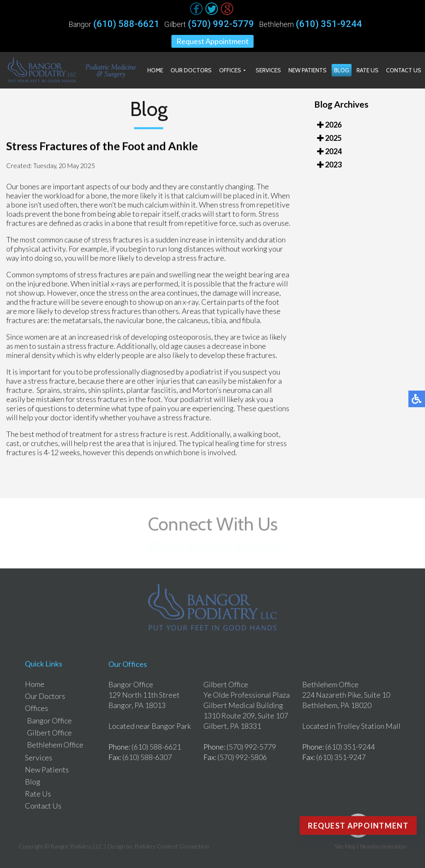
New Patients (308, 70)
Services (268, 70)
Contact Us (404, 70)
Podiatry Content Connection (172, 846)
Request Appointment (212, 41)
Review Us (262, 547)
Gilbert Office (49, 733)
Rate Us (368, 70)
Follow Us (213, 547)
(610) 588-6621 (126, 24)
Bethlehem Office (55, 745)
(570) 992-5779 (221, 24)
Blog (342, 70)
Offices (230, 70)
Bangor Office (49, 720)
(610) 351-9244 (329, 24)
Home (155, 70)
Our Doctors (191, 70)
